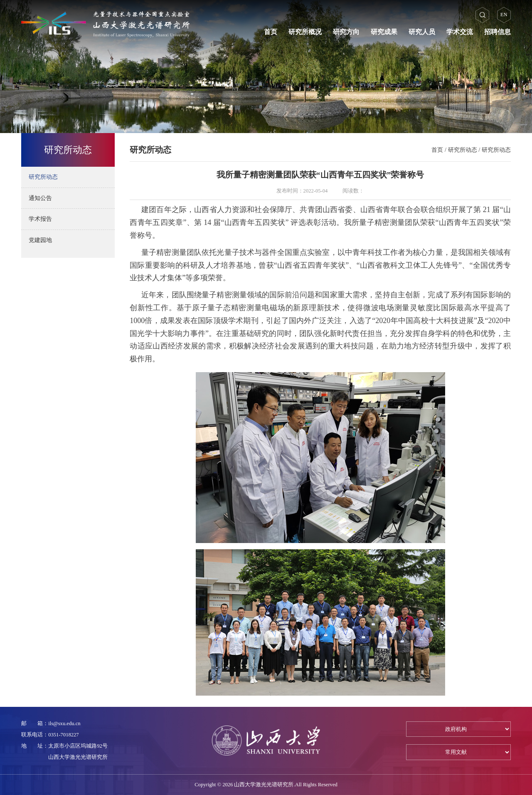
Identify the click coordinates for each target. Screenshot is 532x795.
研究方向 (346, 32)
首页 (271, 32)
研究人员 (422, 32)
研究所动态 (463, 150)
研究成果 (384, 32)
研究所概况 (305, 32)
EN (504, 15)
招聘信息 (498, 32)
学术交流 (460, 32)
